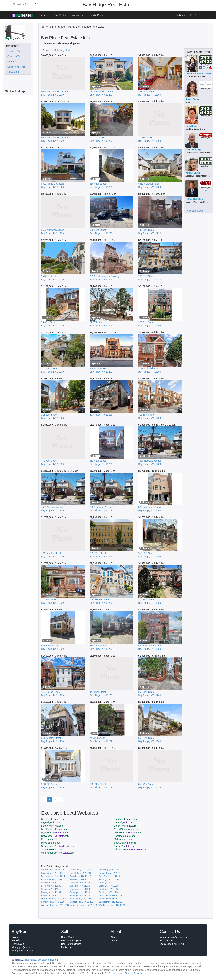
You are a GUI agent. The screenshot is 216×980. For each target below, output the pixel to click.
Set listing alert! (62, 50)
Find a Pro (97, 15)
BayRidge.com (51, 822)
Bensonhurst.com (52, 826)
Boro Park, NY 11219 (109, 876)
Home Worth (68, 937)
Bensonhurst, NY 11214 (53, 876)
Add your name (195, 211)
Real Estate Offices (71, 944)
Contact (115, 940)
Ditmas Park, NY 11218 (110, 895)
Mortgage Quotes (21, 947)
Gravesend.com (55, 836)
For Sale (44, 15)
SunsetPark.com (125, 846)
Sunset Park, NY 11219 (110, 899)
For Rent (61, 15)
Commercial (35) (15, 67)
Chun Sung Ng (193, 150)
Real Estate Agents (71, 940)
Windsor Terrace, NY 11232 (84, 905)
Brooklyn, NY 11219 (51, 889)
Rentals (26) (13, 72)
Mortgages (78, 15)
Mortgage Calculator (22, 951)
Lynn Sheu (191, 126)
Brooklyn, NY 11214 (80, 886)
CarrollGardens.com (126, 829)
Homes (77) (13, 51)
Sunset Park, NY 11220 (53, 902)
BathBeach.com (53, 819)
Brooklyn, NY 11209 (51, 886)
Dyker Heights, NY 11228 (54, 899)
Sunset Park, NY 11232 (82, 902)
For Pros (196, 15)
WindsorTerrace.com (131, 849)
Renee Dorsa (192, 99)
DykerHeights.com (54, 833)
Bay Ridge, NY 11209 (81, 870)
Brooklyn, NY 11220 (109, 879)
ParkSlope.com (51, 843)
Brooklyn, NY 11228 (80, 883)
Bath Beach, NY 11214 (52, 870)
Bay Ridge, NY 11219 (110, 870)
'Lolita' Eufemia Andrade (198, 73)
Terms (128, 973)
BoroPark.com (54, 829)
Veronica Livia (193, 173)
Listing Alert (18, 944)
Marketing (66, 947)
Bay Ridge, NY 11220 (52, 873)
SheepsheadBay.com (58, 846)
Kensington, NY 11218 (81, 899)
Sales (15, 937)
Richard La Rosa (194, 199)
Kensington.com (124, 836)
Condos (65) (13, 56)
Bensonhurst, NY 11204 (111, 873)
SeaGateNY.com (125, 843)
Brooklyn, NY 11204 (109, 883)
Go (36, 4)
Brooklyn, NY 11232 (51, 892)
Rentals (16, 940)
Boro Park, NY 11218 (80, 876)
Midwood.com (123, 839)
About (114, 937)
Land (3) (11, 61)
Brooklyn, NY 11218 (51, 883)
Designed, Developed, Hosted (42, 960)
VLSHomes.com (114, 973)
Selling (181, 15)
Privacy (138, 973)
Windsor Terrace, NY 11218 (55, 905)
